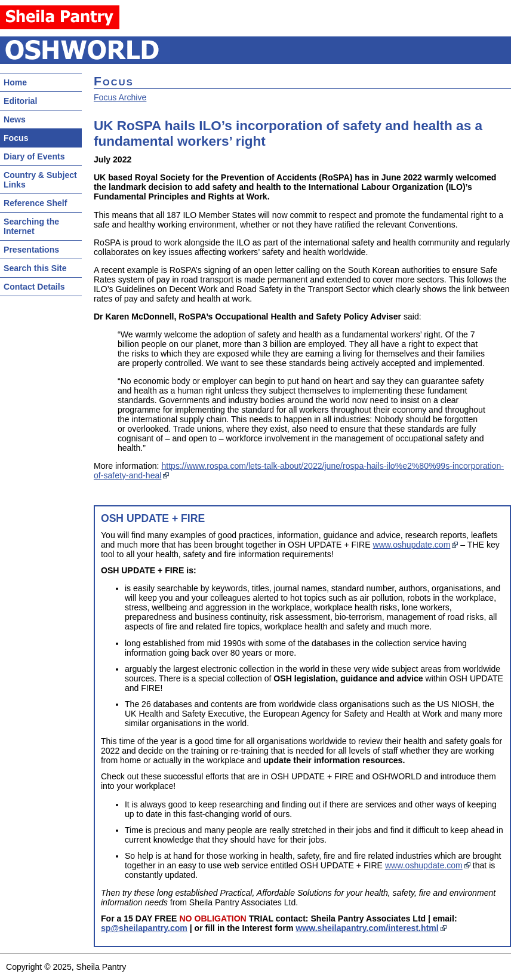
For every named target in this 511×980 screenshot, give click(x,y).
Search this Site (35, 268)
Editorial (20, 101)
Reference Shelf (35, 203)
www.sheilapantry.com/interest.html (367, 928)
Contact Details (34, 287)
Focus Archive (120, 97)
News (15, 119)
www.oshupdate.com (412, 545)
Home (15, 82)
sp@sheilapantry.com (144, 928)
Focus (16, 138)
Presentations (31, 250)
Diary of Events (34, 156)
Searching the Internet (31, 226)
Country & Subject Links (40, 180)
